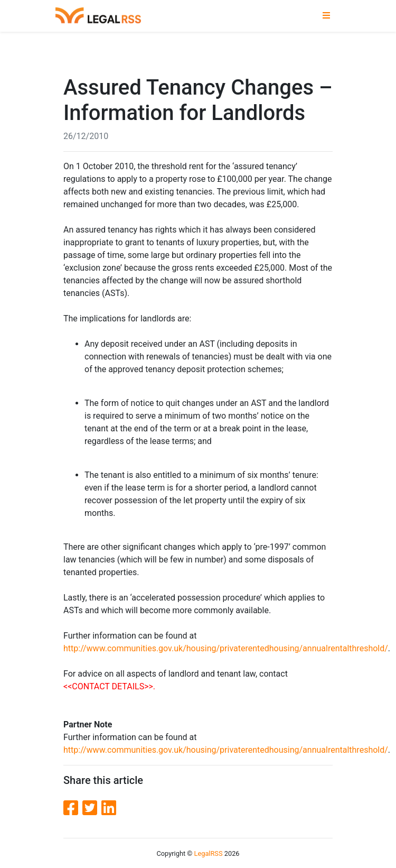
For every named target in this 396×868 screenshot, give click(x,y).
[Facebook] (73, 808)
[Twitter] (92, 808)
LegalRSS (209, 853)
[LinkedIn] (109, 808)
